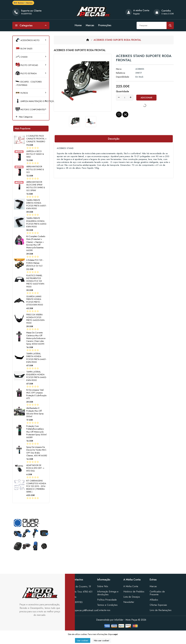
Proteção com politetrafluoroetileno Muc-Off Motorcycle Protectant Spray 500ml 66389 (36, 432)
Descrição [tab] (114, 139)
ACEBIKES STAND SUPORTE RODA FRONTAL (117, 40)
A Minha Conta (131, 586)
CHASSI (22, 57)
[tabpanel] (31, 536)
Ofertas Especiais (158, 605)
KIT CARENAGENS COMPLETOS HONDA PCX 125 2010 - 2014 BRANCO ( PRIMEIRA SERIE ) (36, 486)
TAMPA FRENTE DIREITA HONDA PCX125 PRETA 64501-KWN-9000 (36, 204)
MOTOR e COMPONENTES (30, 110)
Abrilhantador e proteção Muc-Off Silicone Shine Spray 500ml (35, 412)
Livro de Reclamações (161, 610)
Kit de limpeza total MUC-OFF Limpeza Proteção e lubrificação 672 (36, 394)
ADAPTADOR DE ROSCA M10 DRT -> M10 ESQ (35, 468)
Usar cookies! (83, 641)
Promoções (105, 25)
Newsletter (129, 602)
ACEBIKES (140, 69)
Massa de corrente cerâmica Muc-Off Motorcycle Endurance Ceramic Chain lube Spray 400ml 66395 (36, 338)
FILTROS (22, 93)
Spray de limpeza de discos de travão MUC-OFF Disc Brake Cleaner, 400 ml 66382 (37, 451)
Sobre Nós (103, 586)
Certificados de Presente (157, 593)
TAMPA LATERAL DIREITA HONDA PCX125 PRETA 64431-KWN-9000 (36, 358)
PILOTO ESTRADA (26, 73)
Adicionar (146, 98)
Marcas (90, 25)
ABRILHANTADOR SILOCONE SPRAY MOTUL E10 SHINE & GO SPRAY (36, 186)
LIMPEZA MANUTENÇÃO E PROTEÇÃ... (31, 101)
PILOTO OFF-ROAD (27, 65)
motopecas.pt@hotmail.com (84, 610)
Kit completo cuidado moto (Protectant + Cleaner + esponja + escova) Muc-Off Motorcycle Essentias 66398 (36, 243)
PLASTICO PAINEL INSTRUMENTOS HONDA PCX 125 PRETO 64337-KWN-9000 (35, 281)
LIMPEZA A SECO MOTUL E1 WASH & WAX (35, 154)
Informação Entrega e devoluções (108, 593)
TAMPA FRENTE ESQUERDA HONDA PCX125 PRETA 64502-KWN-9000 (37, 222)
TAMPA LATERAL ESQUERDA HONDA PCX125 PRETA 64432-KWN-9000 (36, 376)
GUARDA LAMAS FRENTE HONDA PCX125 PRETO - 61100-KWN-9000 (35, 301)
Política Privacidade (107, 600)
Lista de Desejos (132, 597)
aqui (115, 634)
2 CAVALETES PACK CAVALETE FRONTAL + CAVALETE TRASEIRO (36, 139)
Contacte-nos (104, 610)
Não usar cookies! (102, 641)
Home (78, 25)
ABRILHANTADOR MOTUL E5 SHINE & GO (35, 169)
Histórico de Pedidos (134, 592)
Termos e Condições (107, 605)
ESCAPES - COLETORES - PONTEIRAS (29, 83)
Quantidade (122, 91)
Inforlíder (119, 620)
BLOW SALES (24, 49)
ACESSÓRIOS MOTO (28, 40)
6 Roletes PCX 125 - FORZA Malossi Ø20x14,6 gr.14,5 (35, 263)
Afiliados (154, 600)
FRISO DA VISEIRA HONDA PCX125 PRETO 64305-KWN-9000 (36, 319)
